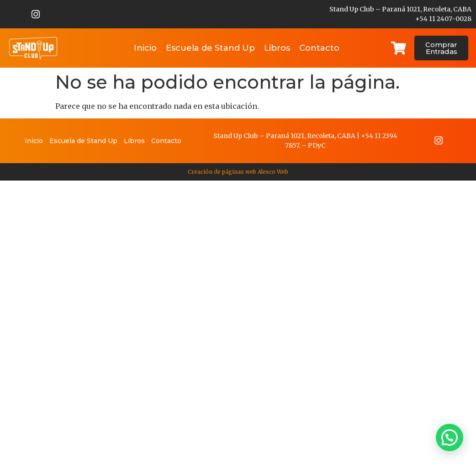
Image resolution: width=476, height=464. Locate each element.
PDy (315, 145)
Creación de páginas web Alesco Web (238, 172)
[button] (450, 437)
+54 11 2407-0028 (443, 19)
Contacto (319, 48)
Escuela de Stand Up (210, 48)
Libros (277, 48)
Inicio (145, 48)
